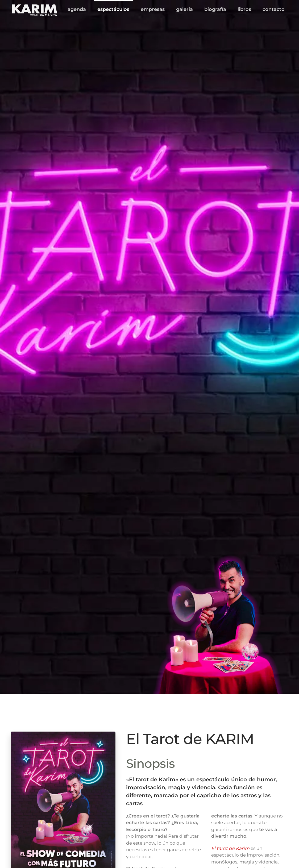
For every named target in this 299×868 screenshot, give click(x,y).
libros (244, 9)
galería (184, 9)
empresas (153, 9)
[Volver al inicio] (35, 9)
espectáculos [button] (113, 9)
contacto (274, 9)
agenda (77, 9)
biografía (215, 9)
